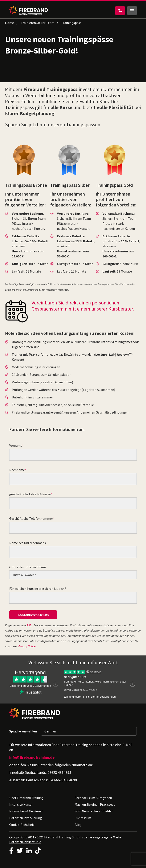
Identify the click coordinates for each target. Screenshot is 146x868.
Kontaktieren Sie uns (33, 615)
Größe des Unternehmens (28, 567)
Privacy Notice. (27, 646)
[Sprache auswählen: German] (89, 731)
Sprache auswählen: (23, 731)
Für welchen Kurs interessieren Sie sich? (38, 589)
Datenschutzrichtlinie (25, 842)
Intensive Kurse (20, 804)
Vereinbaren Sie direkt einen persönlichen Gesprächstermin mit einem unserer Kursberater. (83, 306)
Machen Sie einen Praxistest (95, 804)
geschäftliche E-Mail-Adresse (30, 494)
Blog (78, 825)
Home (9, 23)
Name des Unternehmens (28, 543)
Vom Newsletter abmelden (94, 811)
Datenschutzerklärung (26, 818)
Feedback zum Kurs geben (93, 798)
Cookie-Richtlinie (22, 825)
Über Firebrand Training (26, 798)
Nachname (17, 470)
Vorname (16, 445)
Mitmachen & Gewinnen (26, 811)
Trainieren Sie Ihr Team (38, 23)
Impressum (83, 818)
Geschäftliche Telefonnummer (31, 518)
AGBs (30, 625)
